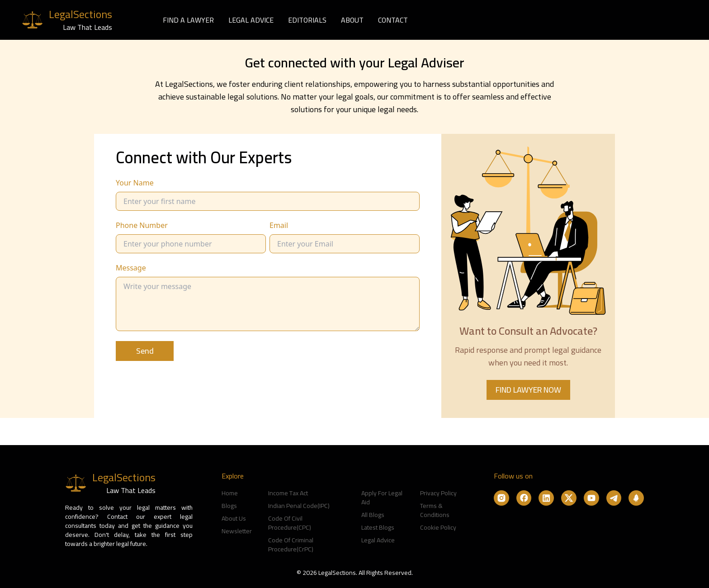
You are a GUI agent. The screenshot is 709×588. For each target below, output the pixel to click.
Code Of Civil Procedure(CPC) (290, 523)
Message (131, 268)
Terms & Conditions (435, 510)
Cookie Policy (438, 527)
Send (145, 351)
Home (230, 493)
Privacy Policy (438, 493)
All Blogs (373, 515)
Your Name (135, 183)
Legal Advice (378, 540)
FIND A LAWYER (188, 20)
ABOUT (352, 20)
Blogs (229, 506)
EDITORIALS (307, 20)
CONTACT (393, 20)
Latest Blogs (378, 527)
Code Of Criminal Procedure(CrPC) (291, 545)
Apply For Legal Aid (382, 498)
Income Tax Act (288, 493)
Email (279, 225)
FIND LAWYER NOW (528, 390)
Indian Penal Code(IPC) (299, 506)
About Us (234, 518)
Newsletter (237, 531)
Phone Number (142, 225)
